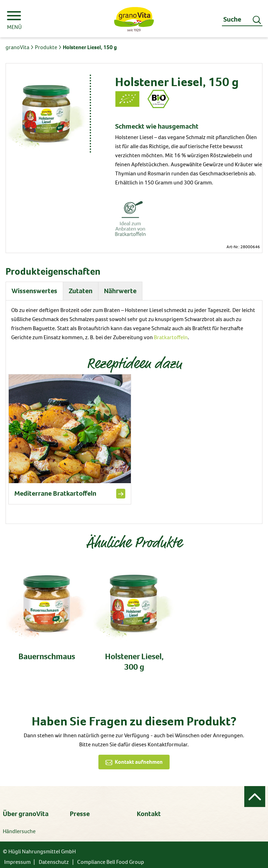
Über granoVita (26, 814)
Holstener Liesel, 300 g (134, 662)
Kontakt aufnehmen (139, 762)
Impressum (17, 862)
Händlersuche (19, 831)
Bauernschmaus (47, 656)
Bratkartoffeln (171, 337)
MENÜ (14, 21)
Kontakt (149, 814)
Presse (80, 814)
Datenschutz (54, 862)
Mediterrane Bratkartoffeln (55, 494)
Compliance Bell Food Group (111, 862)
